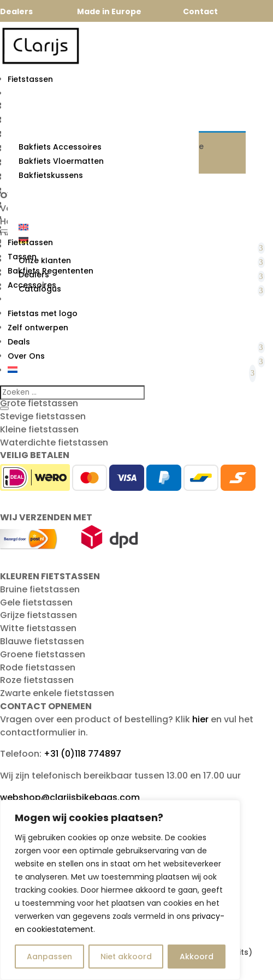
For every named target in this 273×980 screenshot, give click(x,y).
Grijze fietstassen (38, 615)
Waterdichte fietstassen (54, 443)
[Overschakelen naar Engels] (103, 227)
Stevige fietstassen (43, 416)
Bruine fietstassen (40, 589)
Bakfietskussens (51, 175)
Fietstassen (30, 79)
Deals (19, 342)
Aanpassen (49, 957)
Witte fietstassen (38, 628)
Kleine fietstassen (39, 429)
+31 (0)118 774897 (82, 754)
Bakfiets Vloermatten (61, 161)
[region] (120, 890)
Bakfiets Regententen (51, 271)
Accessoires (32, 285)
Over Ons (26, 356)
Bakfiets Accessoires (60, 147)
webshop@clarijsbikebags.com (70, 797)
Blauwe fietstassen (42, 641)
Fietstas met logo (43, 313)
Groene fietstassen (43, 654)
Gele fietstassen (36, 602)
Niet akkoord (126, 957)
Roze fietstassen (37, 680)
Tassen (22, 257)
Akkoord (197, 957)
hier (200, 719)
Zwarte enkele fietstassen (57, 693)
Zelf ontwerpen (38, 328)
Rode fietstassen (38, 667)
